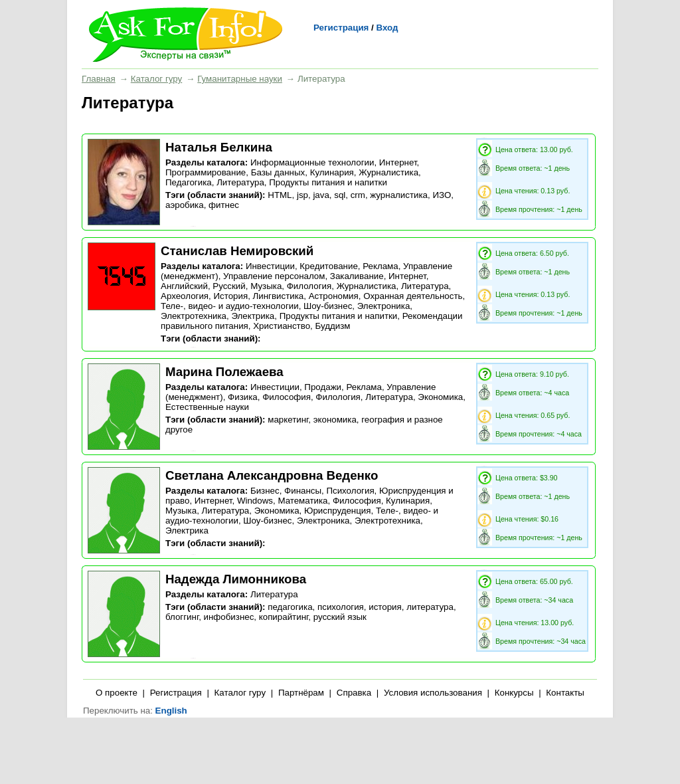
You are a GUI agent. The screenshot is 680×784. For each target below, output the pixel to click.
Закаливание (357, 276)
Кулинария (332, 172)
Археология (185, 296)
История (230, 296)
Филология (309, 286)
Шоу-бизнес (328, 306)
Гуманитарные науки (240, 79)
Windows (255, 501)
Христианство (282, 326)
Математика (302, 501)
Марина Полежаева (224, 372)
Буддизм (332, 326)
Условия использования (433, 693)
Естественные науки (207, 407)
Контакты (565, 693)
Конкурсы (514, 693)
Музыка (266, 286)
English (171, 711)
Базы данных (278, 172)
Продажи (323, 387)
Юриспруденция (338, 511)
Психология (350, 491)
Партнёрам (301, 693)
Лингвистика (279, 296)
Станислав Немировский (237, 251)
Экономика (440, 397)
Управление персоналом (274, 276)
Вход (387, 28)
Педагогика (189, 182)
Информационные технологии (312, 162)
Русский (229, 286)
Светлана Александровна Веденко (272, 475)
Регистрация (341, 28)
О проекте (117, 693)
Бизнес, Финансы (286, 491)
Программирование (206, 172)
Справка (354, 693)
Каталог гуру (156, 79)
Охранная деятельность (413, 296)
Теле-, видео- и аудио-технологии (230, 306)
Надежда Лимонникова (236, 579)
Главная (99, 79)
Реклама (380, 266)
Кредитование (328, 266)
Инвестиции (270, 266)
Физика (243, 397)
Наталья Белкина (219, 147)
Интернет (398, 162)
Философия (287, 397)
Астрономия (334, 296)
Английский (184, 286)
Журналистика (388, 172)
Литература (240, 182)
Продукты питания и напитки (328, 182)
